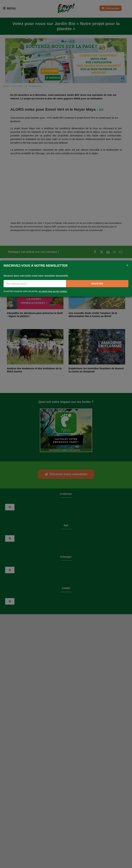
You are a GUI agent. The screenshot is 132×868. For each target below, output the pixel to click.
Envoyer (97, 284)
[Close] (127, 265)
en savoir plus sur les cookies (53, 291)
